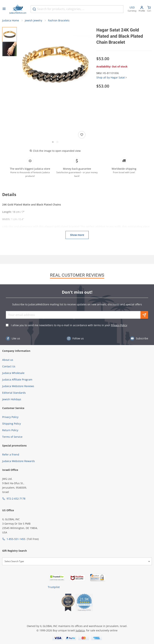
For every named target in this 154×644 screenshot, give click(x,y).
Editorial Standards (14, 393)
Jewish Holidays (12, 399)
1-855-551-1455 (16, 539)
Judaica (80, 630)
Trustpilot (54, 587)
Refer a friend (11, 454)
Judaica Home (11, 20)
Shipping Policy (11, 424)
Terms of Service (12, 437)
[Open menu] (4, 9)
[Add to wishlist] (82, 135)
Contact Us (9, 366)
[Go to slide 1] (53, 142)
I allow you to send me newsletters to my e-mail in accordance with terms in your (69, 325)
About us (8, 360)
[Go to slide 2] (57, 142)
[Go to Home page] (18, 9)
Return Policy (10, 430)
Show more (77, 235)
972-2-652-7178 (16, 499)
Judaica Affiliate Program (17, 380)
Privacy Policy (119, 325)
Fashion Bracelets (59, 20)
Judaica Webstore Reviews (18, 386)
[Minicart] (149, 9)
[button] (55, 64)
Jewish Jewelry (33, 20)
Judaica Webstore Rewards (19, 461)
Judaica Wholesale (13, 373)
